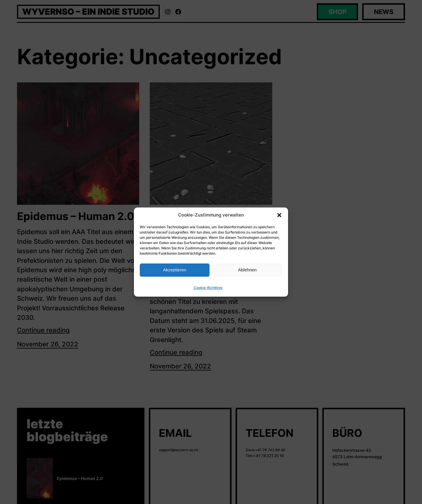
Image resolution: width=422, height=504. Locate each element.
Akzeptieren (175, 270)
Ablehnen (247, 270)
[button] (279, 215)
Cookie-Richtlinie (208, 288)
